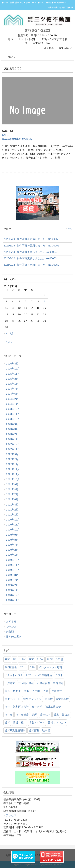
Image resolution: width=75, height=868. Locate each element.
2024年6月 (12, 394)
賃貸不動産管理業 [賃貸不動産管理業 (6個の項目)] (15, 730)
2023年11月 (13, 414)
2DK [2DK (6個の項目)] (31, 659)
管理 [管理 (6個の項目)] (34, 715)
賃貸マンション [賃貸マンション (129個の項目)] (57, 723)
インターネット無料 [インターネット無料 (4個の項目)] (50, 667)
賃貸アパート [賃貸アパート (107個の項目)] (37, 723)
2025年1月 (12, 384)
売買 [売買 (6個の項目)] (46, 691)
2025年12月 (13, 369)
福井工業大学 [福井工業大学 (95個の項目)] (53, 707)
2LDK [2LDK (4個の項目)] (40, 659)
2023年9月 (12, 424)
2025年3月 (12, 379)
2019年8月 (12, 575)
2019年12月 (13, 560)
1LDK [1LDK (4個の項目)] (22, 659)
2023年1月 (12, 439)
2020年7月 (12, 545)
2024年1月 (12, 404)
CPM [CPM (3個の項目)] (32, 667)
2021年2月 (12, 510)
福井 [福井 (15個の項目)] (7, 707)
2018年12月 (13, 595)
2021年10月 (13, 479)
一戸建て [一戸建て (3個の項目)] (10, 683)
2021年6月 (12, 499)
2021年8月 (12, 489)
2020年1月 (12, 555)
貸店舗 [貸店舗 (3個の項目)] (66, 715)
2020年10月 (13, 530)
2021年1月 (12, 515)
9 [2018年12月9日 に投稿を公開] (44, 302)
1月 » (9, 342)
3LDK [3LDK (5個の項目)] (50, 659)
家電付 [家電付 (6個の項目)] (49, 699)
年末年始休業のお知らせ (17, 139)
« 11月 (10, 333)
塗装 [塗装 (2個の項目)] (27, 691)
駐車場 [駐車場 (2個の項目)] (46, 730)
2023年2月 (12, 434)
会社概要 (49, 48)
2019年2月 (12, 585)
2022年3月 (12, 454)
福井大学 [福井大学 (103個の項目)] (37, 707)
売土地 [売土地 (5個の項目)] (36, 691)
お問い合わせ (66, 48)
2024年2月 (12, 399)
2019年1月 (12, 590)
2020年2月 (12, 550)
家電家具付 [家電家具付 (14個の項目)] (62, 699)
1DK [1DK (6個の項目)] (7, 659)
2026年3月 (12, 364)
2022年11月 (13, 449)
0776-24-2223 (37, 30)
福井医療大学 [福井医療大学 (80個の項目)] (21, 707)
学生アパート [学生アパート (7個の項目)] (12, 699)
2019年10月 (13, 570)
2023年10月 (13, 419)
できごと (11, 627)
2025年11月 (13, 374)
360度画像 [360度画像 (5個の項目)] (11, 667)
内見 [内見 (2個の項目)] (7, 691)
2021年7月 (12, 494)
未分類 (10, 632)
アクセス (11, 815)
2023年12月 (13, 409)
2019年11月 (13, 565)
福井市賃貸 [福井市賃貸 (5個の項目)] (22, 715)
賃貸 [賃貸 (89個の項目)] (7, 723)
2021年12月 (13, 469)
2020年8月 (12, 540)
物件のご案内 (14, 637)
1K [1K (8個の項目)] (14, 659)
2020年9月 (12, 535)
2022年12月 (13, 444)
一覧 (70, 229)
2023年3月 (12, 429)
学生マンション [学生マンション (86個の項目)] (32, 699)
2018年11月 (13, 600)
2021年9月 (12, 484)
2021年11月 (13, 474)
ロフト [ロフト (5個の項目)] (59, 675)
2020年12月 (13, 520)
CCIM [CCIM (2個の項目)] (23, 667)
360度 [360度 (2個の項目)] (60, 659)
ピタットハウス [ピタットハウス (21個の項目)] (14, 675)
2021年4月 (12, 505)
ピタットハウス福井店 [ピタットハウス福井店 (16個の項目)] (39, 675)
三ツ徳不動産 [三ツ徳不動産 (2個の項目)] (26, 683)
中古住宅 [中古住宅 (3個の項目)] (58, 683)
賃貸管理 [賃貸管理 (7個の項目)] (34, 730)
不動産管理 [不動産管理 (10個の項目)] (43, 683)
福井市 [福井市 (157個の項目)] (8, 715)
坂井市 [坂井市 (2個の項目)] (17, 691)
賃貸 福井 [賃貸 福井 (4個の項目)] (19, 723)
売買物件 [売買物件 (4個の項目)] (57, 691)
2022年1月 (12, 464)
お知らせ (6, 135)
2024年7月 (12, 389)
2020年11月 (13, 525)
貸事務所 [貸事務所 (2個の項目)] (45, 715)
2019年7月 (12, 580)
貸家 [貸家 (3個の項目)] (56, 715)
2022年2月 (12, 459)
